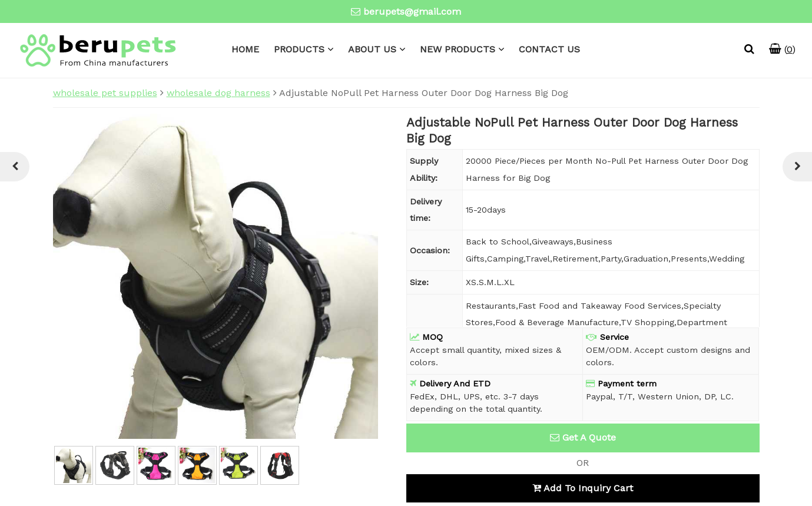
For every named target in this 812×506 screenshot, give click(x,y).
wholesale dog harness (218, 93)
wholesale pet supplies (105, 93)
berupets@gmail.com (412, 11)
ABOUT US (372, 49)
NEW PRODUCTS (458, 49)
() (782, 49)
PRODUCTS (299, 49)
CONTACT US (549, 49)
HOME (245, 49)
